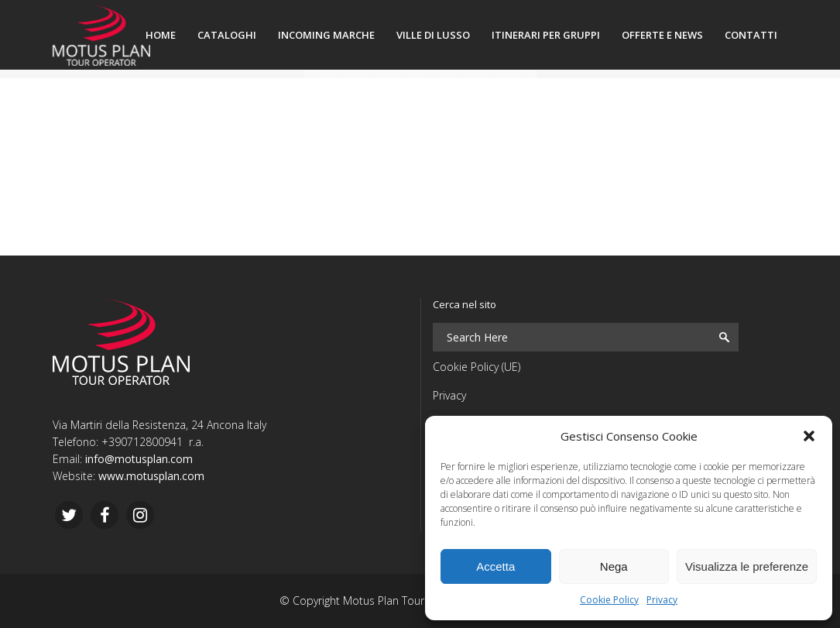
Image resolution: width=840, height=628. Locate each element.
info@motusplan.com (139, 459)
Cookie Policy (609, 600)
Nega (614, 566)
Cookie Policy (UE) (477, 367)
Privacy (662, 600)
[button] (809, 436)
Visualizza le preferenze (747, 566)
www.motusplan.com (151, 476)
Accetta (495, 566)
